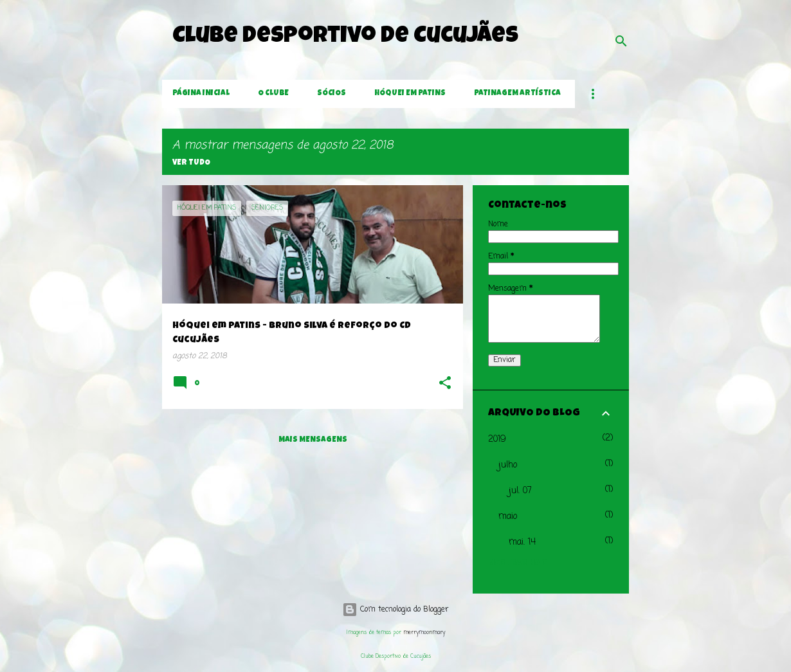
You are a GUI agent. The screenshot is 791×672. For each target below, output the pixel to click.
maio (508, 517)
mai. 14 (522, 542)
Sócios (332, 94)
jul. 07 (520, 491)
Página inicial (201, 94)
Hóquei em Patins (410, 94)
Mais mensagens (313, 440)
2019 (497, 440)
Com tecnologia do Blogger (395, 610)
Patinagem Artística (517, 94)
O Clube (273, 94)
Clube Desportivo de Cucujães (345, 37)
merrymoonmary (424, 632)
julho (508, 465)
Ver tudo (191, 163)
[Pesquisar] (621, 41)
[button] (445, 384)
